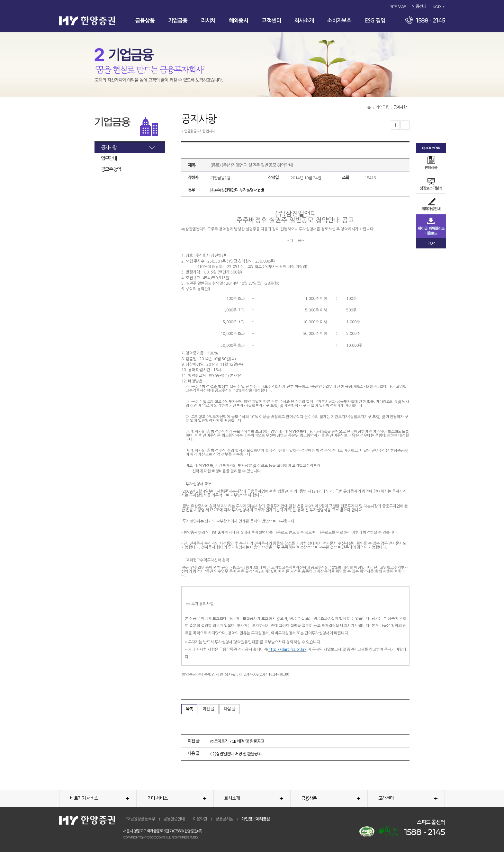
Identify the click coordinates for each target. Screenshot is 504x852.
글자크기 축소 (405, 125)
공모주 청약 (111, 169)
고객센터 (271, 21)
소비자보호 (339, 21)
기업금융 (178, 21)
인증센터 (419, 7)
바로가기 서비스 (100, 798)
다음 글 (230, 709)
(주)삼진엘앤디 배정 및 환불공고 (236, 754)
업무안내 (109, 158)
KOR (437, 7)
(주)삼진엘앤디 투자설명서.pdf (237, 190)
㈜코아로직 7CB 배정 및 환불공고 (237, 741)
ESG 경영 (375, 21)
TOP (431, 243)
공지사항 (109, 147)
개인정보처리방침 (256, 819)
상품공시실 (224, 819)
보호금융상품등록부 (139, 819)
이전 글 (208, 709)
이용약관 (200, 819)
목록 (189, 709)
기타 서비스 (177, 798)
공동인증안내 (174, 819)
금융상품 (145, 21)
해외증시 (239, 21)
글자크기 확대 (395, 125)
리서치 (208, 21)
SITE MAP (398, 7)
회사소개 (304, 21)
